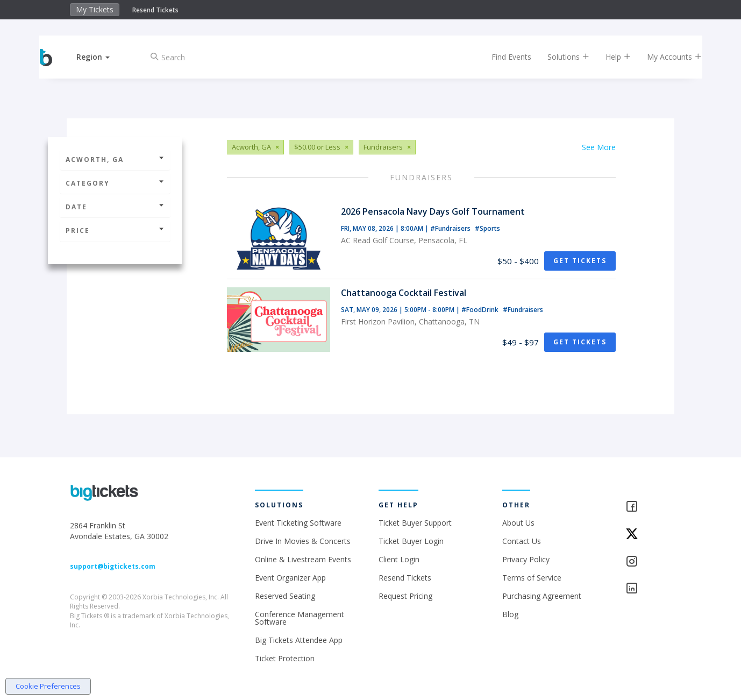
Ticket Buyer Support (415, 523)
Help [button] (608, 57)
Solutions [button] (559, 57)
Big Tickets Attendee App (299, 640)
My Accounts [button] (665, 57)
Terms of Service (532, 578)
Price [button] (115, 231)
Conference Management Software (300, 618)
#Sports (487, 228)
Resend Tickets (155, 10)
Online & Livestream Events (303, 559)
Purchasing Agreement (542, 596)
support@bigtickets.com (113, 566)
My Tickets (95, 9)
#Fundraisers (451, 228)
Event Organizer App (290, 578)
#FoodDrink (481, 310)
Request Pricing (405, 596)
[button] (103, 57)
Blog (510, 614)
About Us (518, 523)
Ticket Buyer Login (411, 541)
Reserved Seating (285, 596)
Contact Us (522, 541)
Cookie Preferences (48, 686)
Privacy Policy (526, 559)
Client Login (399, 559)
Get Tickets (580, 261)
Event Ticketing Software (298, 523)
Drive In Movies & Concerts (303, 541)
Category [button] (115, 183)
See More (599, 147)
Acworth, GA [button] (115, 160)
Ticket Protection (285, 658)
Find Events (502, 57)
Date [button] (115, 207)
